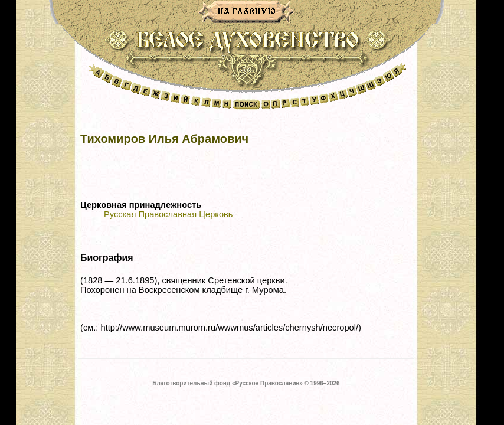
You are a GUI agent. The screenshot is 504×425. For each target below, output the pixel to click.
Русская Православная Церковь (168, 214)
